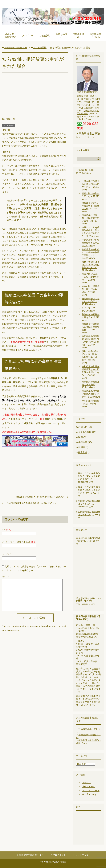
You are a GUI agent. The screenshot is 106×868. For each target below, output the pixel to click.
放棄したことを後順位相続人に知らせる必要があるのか (89, 476)
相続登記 (87, 699)
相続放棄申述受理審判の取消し (33, 241)
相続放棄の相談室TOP (11, 36)
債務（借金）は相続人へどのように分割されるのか (91, 265)
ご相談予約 (45, 36)
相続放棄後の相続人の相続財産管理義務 (91, 327)
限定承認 (83, 452)
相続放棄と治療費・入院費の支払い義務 (91, 218)
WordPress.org (89, 794)
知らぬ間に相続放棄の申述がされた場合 (91, 289)
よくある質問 (9, 126)
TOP (16, 48)
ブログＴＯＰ (59, 855)
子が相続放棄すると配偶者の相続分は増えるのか (30, 503)
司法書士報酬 (78, 36)
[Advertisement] (35, 97)
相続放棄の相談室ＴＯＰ (31, 855)
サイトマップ (88, 308)
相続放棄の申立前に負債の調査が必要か (91, 394)
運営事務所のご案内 (95, 36)
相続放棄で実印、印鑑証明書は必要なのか (91, 206)
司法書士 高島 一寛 (86, 625)
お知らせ (83, 427)
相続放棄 (83, 442)
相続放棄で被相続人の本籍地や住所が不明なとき (40, 497)
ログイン (86, 782)
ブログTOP (28, 36)
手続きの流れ (61, 36)
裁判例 (82, 447)
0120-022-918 (54, 419)
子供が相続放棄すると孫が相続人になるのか (91, 184)
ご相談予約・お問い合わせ (35, 423)
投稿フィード (88, 786)
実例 (80, 437)
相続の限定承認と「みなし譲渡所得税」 (91, 277)
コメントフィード (91, 791)
